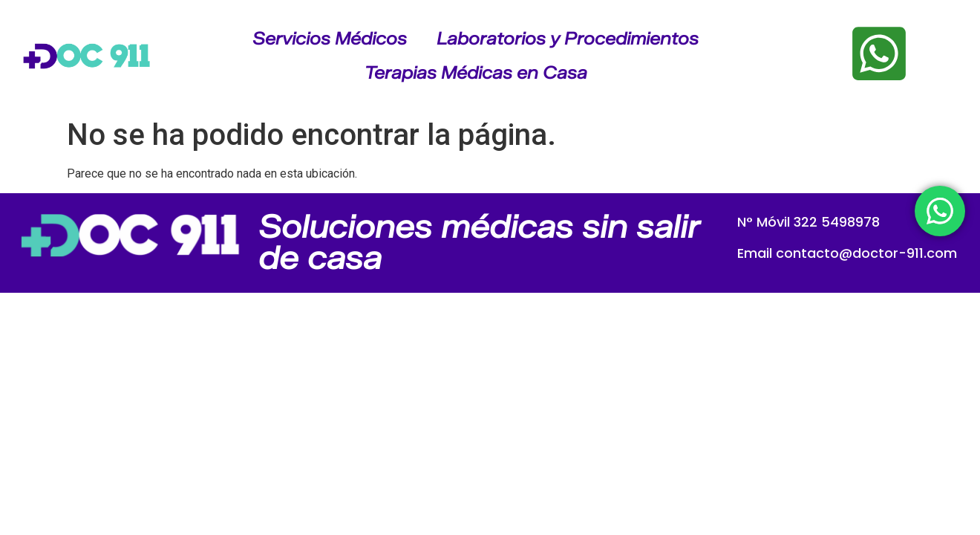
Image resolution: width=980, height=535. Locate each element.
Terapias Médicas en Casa (476, 73)
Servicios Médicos (330, 39)
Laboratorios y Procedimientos (568, 39)
